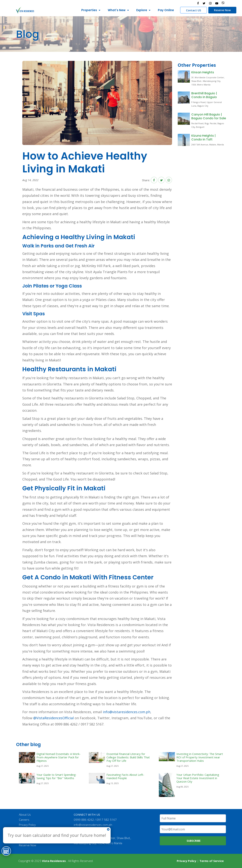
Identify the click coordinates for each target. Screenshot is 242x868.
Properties (89, 10)
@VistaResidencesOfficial (53, 718)
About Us (25, 815)
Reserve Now (222, 10)
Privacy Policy (28, 825)
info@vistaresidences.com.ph (127, 712)
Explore (141, 10)
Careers (24, 820)
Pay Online (166, 10)
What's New (116, 10)
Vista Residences (54, 861)
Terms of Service (212, 861)
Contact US (193, 10)
